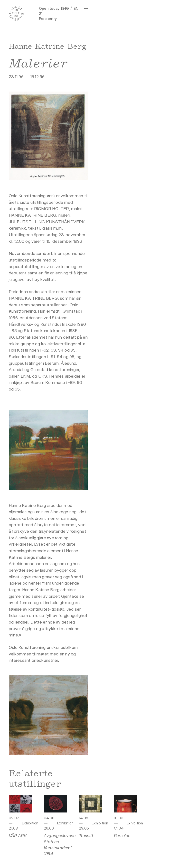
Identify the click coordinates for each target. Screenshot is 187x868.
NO (66, 8)
